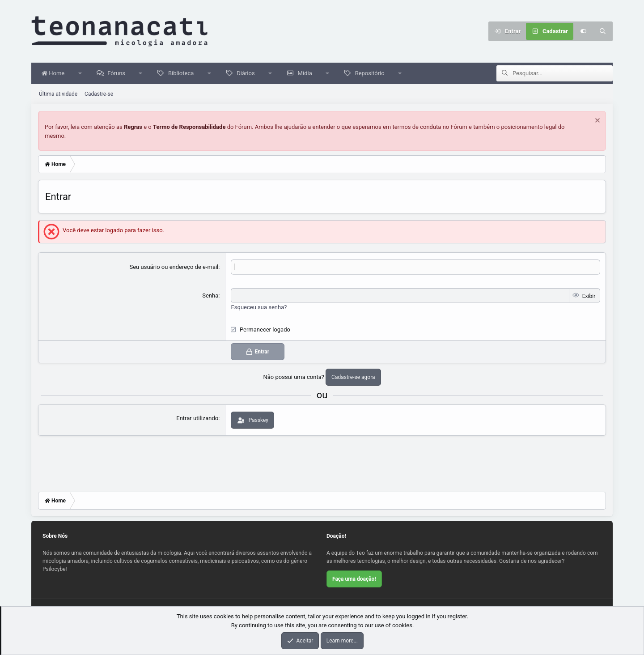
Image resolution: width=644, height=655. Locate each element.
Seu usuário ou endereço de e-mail (174, 267)
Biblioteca (183, 74)
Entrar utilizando (197, 419)
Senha (210, 296)
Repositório (372, 74)
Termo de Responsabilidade (189, 127)
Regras (133, 127)
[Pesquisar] (603, 31)
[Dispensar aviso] (596, 122)
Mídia (307, 74)
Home (55, 74)
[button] (82, 74)
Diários (248, 74)
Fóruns (119, 74)
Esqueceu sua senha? (259, 308)
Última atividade (58, 94)
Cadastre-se (99, 94)
